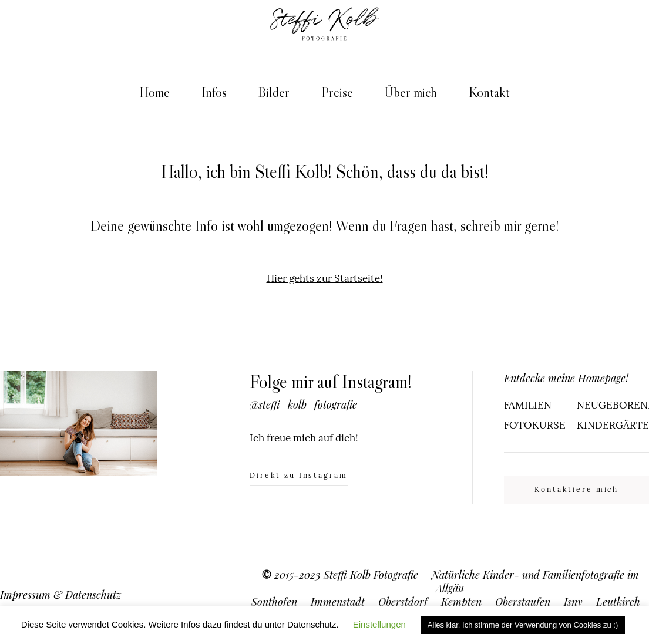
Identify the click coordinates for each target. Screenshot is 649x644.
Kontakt (489, 92)
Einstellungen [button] (379, 624)
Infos (214, 92)
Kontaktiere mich (577, 489)
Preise (337, 92)
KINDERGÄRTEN (613, 425)
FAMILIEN (528, 405)
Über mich (411, 92)
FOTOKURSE (535, 425)
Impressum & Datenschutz (60, 594)
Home (154, 92)
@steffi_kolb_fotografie (303, 404)
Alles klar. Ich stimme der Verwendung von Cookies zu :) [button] (523, 625)
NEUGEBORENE (613, 405)
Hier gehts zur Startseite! (325, 278)
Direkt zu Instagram (299, 476)
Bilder (274, 92)
